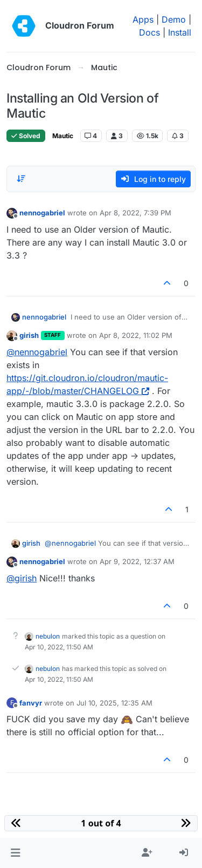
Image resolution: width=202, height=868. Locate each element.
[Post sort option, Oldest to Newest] (21, 179)
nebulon (48, 636)
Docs (149, 32)
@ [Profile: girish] (22, 578)
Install (180, 32)
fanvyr (31, 703)
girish (29, 335)
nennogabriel (42, 213)
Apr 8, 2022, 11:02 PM (136, 335)
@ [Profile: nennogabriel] (37, 352)
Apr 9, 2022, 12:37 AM (137, 561)
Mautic (63, 136)
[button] (15, 853)
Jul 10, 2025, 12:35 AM (114, 703)
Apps (143, 19)
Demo (174, 19)
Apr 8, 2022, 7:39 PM (135, 213)
